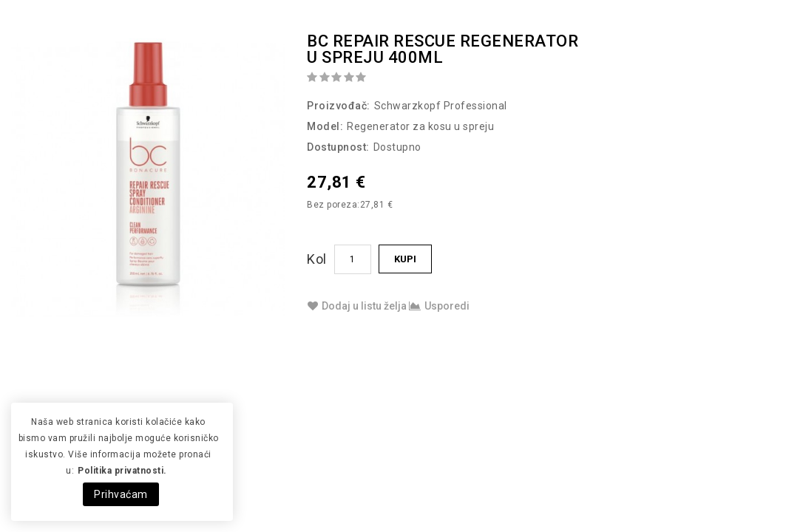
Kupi (405, 259)
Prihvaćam (121, 494)
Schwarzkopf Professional (441, 106)
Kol (317, 259)
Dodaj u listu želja (357, 306)
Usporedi (439, 306)
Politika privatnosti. (122, 471)
